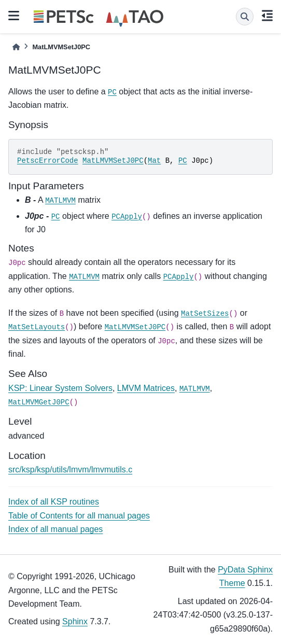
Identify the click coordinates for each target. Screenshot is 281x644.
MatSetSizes (205, 314)
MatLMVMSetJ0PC (113, 161)
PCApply (127, 217)
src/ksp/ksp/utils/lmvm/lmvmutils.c (70, 470)
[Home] (16, 47)
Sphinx (75, 621)
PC (112, 92)
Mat (154, 161)
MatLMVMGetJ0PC (39, 402)
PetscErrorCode (48, 161)
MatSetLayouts (37, 327)
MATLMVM (60, 201)
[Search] (245, 17)
